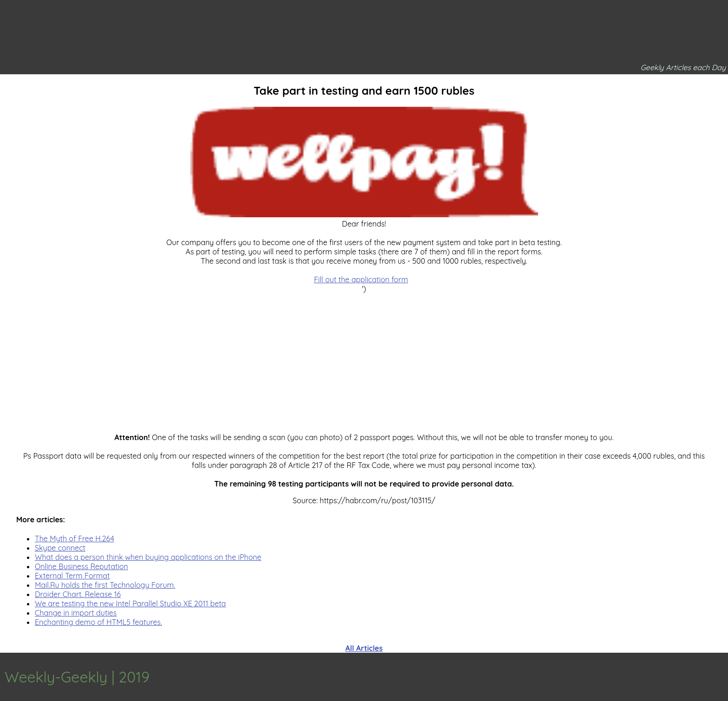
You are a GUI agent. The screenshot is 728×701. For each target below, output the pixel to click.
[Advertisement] (364, 358)
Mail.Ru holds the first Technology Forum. (105, 585)
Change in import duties (76, 613)
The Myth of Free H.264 (75, 539)
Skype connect (60, 548)
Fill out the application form (361, 279)
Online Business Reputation (81, 566)
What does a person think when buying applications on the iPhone (148, 557)
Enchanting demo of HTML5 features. (98, 622)
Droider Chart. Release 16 (78, 594)
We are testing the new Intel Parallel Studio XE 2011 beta (130, 604)
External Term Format (72, 576)
